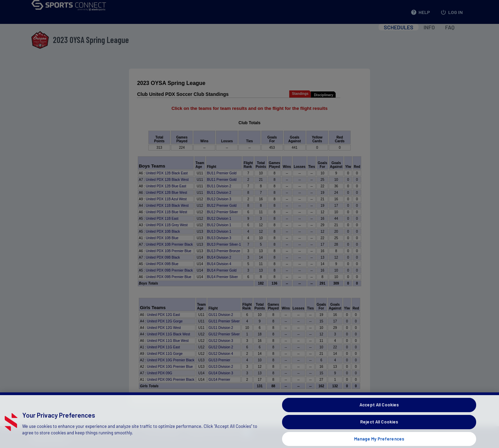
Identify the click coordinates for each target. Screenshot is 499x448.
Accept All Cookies (379, 414)
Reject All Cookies (379, 431)
